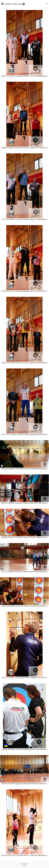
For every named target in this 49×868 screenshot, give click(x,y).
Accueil (7, 4)
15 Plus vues (16, 4)
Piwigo (25, 865)
